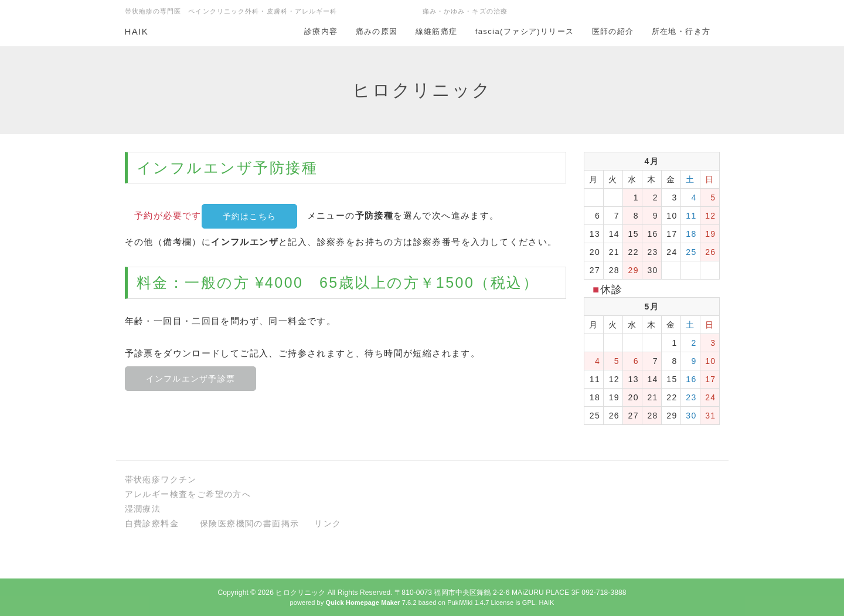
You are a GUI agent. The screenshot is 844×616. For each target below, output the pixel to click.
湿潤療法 (143, 509)
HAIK (137, 31)
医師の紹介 (613, 31)
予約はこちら (250, 216)
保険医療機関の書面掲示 (249, 523)
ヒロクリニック (300, 593)
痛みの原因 (377, 31)
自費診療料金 (152, 523)
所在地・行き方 (681, 31)
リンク (328, 523)
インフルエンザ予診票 (191, 379)
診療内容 (321, 31)
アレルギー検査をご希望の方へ (188, 494)
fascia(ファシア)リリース (525, 31)
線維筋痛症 (437, 31)
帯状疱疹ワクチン (161, 479)
